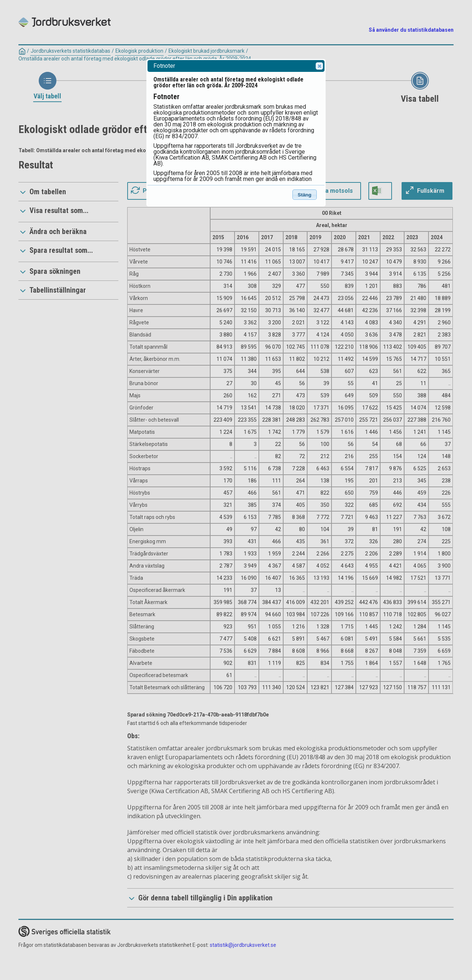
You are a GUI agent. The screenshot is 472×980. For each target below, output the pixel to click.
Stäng (304, 195)
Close (319, 66)
